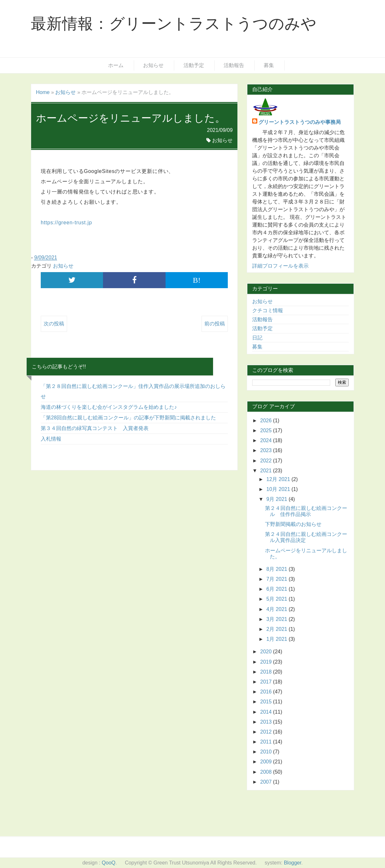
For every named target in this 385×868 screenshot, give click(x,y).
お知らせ (153, 65)
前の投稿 (215, 324)
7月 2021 (277, 579)
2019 (267, 662)
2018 (267, 672)
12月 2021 (279, 479)
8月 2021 (277, 569)
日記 (257, 338)
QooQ (109, 863)
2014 (267, 712)
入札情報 (51, 439)
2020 (267, 652)
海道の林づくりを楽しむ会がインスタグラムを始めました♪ (109, 407)
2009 (267, 762)
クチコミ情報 (268, 310)
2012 (267, 732)
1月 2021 (277, 639)
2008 (267, 772)
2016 (267, 692)
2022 (267, 461)
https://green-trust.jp (66, 223)
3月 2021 (277, 619)
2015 (267, 702)
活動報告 (234, 65)
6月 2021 (277, 589)
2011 (267, 742)
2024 (267, 440)
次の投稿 (54, 324)
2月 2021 (277, 629)
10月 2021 (279, 489)
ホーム (116, 65)
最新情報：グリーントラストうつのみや (174, 24)
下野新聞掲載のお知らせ (293, 524)
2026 (267, 421)
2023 (267, 450)
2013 (267, 722)
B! (197, 280)
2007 (267, 782)
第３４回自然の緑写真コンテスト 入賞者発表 (95, 428)
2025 (267, 430)
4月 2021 (277, 609)
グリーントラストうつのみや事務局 (300, 122)
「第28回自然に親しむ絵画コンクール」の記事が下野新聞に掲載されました (128, 418)
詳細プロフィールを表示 (280, 266)
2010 (267, 752)
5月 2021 (277, 599)
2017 (267, 682)
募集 (269, 65)
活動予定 (194, 65)
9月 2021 (277, 499)
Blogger (293, 863)
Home (43, 92)
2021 (267, 471)
